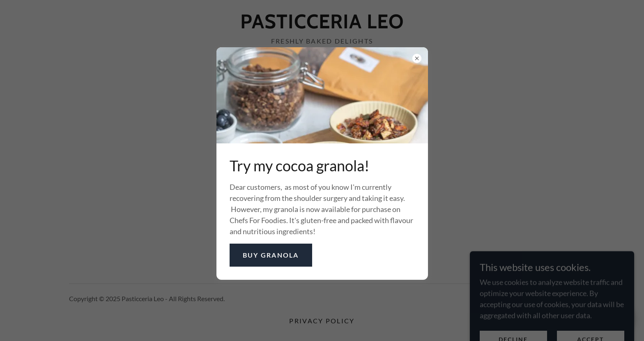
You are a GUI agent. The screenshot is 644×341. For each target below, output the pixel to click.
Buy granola (271, 255)
